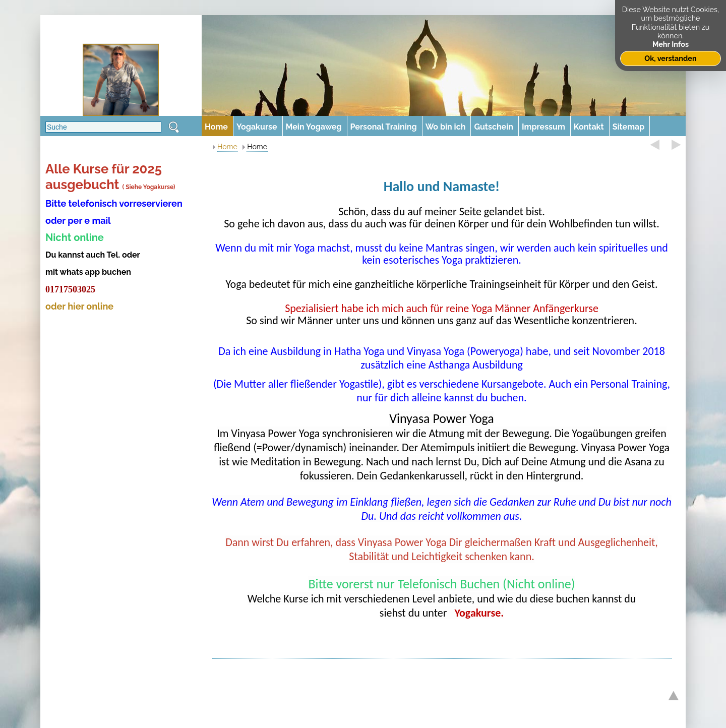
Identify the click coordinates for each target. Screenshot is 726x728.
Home (227, 147)
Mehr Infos (671, 44)
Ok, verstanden (670, 58)
